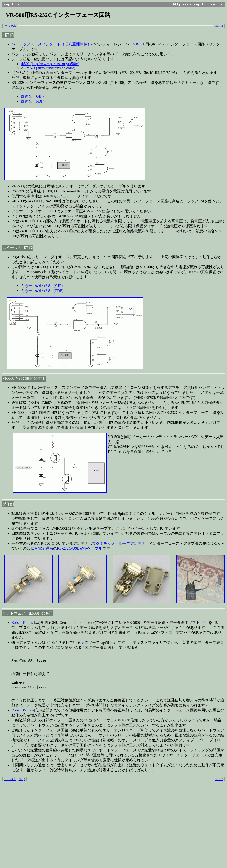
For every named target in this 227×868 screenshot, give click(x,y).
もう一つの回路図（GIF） (43, 286)
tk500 (204, 622)
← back (10, 25)
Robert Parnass (23, 622)
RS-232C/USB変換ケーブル (80, 548)
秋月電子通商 (42, 548)
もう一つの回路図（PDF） (43, 291)
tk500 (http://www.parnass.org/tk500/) (50, 64)
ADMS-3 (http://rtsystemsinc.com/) (48, 68)
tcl (83, 642)
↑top (22, 779)
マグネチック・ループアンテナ (119, 543)
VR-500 (139, 44)
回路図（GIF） (33, 96)
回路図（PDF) (33, 101)
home (219, 25)
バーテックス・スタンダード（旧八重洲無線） (51, 44)
